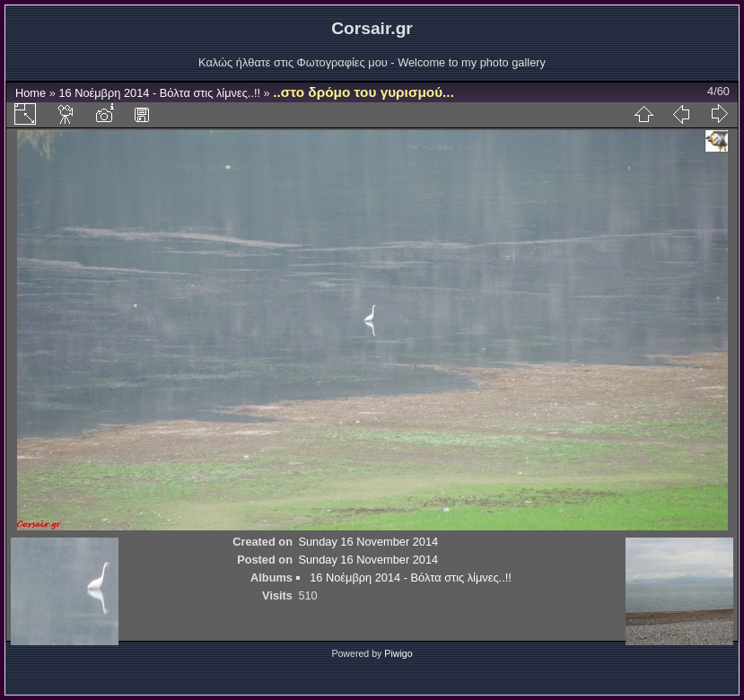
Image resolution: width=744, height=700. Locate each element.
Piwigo (398, 653)
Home (31, 93)
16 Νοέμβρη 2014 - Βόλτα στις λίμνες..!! (159, 93)
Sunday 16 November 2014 (368, 542)
